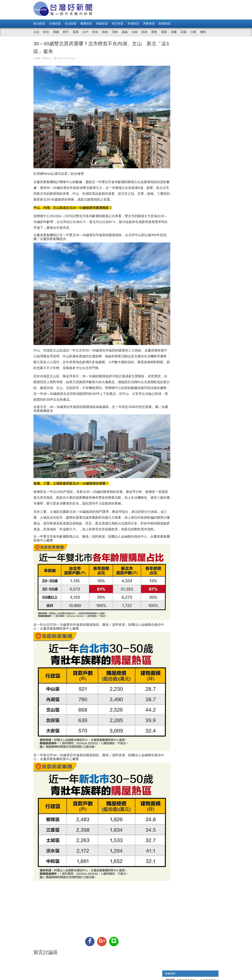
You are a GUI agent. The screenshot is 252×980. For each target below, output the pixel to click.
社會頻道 (55, 24)
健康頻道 (86, 24)
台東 (193, 32)
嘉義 (125, 32)
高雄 (144, 32)
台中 (85, 32)
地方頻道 (118, 24)
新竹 (66, 32)
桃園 (56, 32)
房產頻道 (149, 24)
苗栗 (76, 32)
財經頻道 (165, 24)
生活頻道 (71, 24)
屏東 (154, 32)
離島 (203, 32)
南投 (105, 32)
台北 (36, 32)
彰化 (95, 32)
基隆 (164, 32)
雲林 (115, 32)
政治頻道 (39, 24)
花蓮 (184, 32)
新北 (46, 32)
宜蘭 (174, 32)
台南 (135, 32)
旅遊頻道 (102, 24)
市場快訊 (133, 24)
